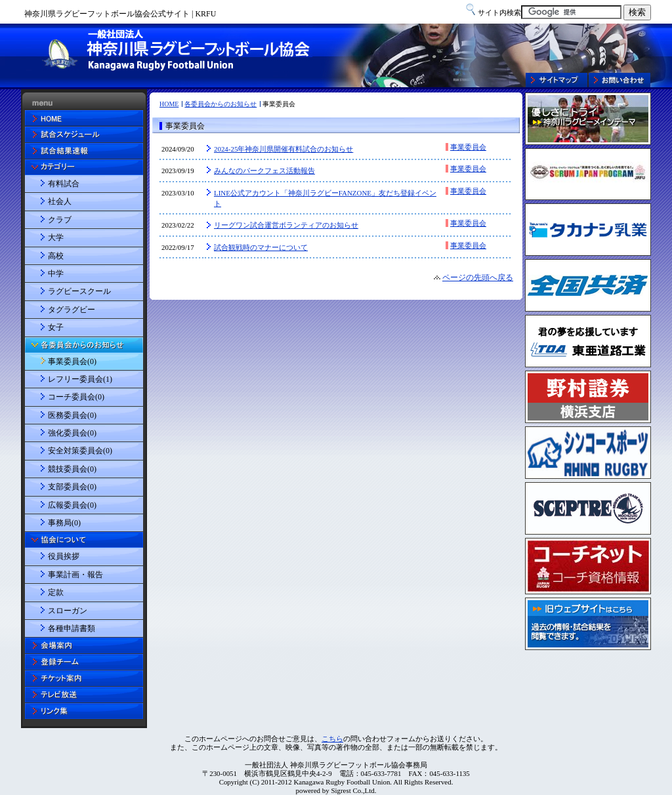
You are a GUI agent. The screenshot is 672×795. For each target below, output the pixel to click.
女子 (56, 327)
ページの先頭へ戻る (478, 277)
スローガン (68, 611)
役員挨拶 (64, 556)
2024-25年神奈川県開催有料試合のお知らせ (283, 149)
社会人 (60, 201)
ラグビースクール (79, 291)
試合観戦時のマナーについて (261, 247)
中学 (56, 274)
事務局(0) (64, 523)
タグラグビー (72, 310)
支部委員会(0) (72, 487)
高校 (56, 256)
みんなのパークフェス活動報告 (264, 171)
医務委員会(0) (72, 415)
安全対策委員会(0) (80, 451)
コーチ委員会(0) (76, 397)
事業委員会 (468, 147)
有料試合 (64, 184)
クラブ (60, 220)
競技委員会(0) (72, 469)
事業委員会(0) (72, 361)
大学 (56, 237)
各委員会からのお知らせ (220, 104)
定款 (56, 592)
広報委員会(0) (72, 505)
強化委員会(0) (72, 433)
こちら (332, 739)
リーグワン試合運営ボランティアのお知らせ (286, 225)
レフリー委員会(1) (80, 379)
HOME (169, 104)
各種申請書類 (72, 628)
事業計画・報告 (75, 575)
